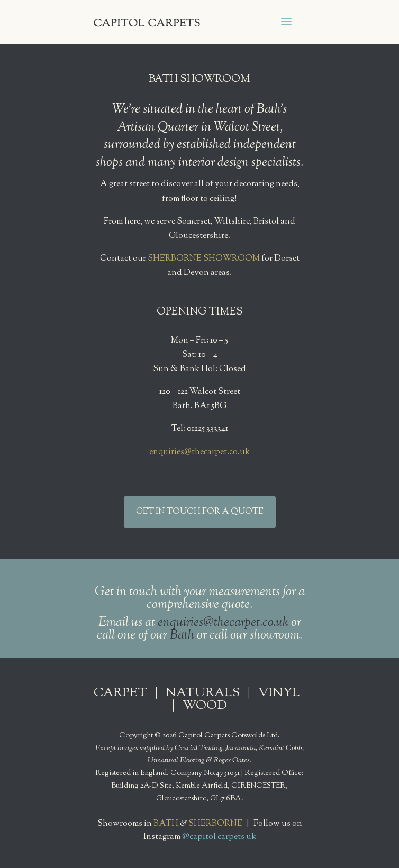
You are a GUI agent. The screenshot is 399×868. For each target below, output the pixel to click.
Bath (182, 635)
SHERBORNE (215, 824)
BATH (166, 824)
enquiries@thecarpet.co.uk (199, 452)
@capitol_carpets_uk (219, 837)
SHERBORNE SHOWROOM (204, 259)
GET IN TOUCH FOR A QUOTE (200, 512)
